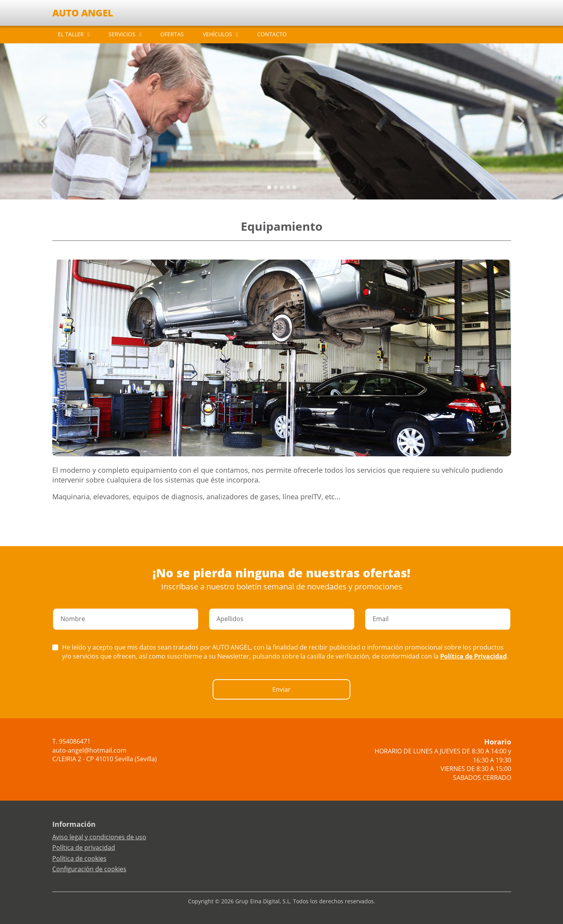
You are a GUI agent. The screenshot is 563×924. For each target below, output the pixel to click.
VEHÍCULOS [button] (218, 34)
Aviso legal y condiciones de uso (99, 837)
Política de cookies (79, 858)
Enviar (281, 689)
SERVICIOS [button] (122, 34)
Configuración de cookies (89, 869)
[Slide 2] (282, 187)
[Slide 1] (275, 187)
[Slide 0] (269, 187)
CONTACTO (272, 34)
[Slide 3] (288, 187)
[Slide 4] (294, 187)
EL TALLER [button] (71, 34)
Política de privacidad (84, 847)
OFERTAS (172, 34)
